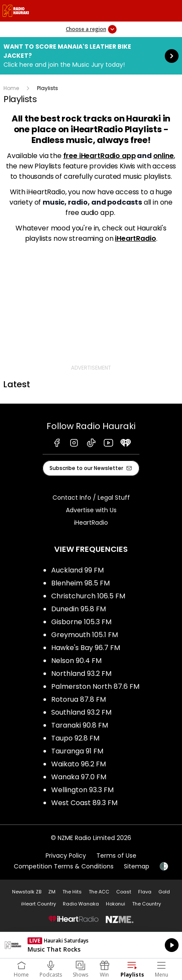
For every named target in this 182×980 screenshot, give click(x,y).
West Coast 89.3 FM (84, 803)
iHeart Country (39, 904)
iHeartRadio (135, 238)
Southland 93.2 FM (81, 712)
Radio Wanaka (81, 904)
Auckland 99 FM (77, 570)
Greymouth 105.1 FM (85, 635)
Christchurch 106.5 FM (88, 596)
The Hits (72, 892)
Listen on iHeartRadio (91, 945)
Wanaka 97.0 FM (79, 777)
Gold (164, 892)
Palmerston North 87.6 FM (95, 686)
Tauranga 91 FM (77, 751)
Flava (145, 892)
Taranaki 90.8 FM (80, 725)
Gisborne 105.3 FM (81, 622)
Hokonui (116, 904)
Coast (124, 892)
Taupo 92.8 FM (75, 738)
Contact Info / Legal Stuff (91, 498)
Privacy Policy (66, 856)
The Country (147, 904)
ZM (52, 892)
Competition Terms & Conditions (64, 866)
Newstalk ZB (27, 892)
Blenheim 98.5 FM (80, 583)
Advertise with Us (91, 510)
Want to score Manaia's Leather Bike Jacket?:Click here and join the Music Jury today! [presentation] (91, 56)
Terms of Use (116, 856)
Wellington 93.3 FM (82, 790)
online (163, 156)
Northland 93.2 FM (81, 674)
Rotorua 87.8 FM (79, 699)
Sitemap (137, 866)
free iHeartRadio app (100, 156)
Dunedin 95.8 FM (79, 609)
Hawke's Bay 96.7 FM (86, 648)
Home (11, 88)
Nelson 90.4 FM (76, 661)
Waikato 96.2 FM (79, 764)
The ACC (99, 892)
